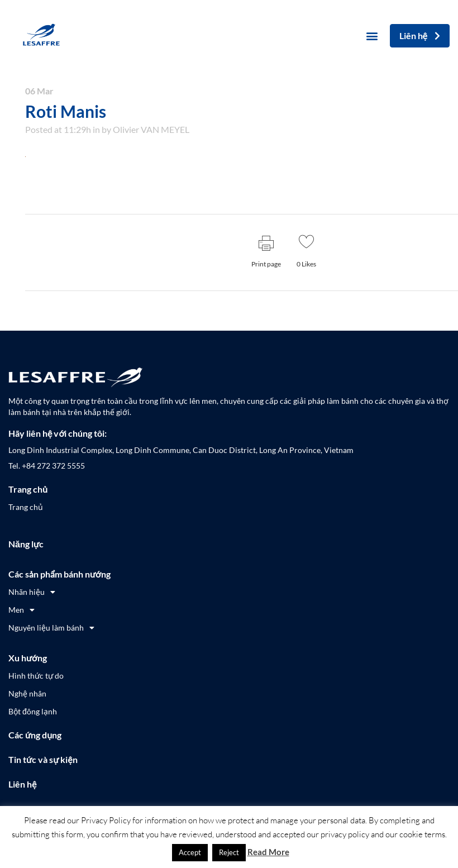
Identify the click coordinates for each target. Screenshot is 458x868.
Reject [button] (229, 852)
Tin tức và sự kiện (43, 759)
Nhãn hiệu (32, 592)
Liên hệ (22, 784)
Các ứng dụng (35, 735)
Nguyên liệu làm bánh (51, 628)
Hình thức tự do (36, 676)
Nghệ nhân (27, 693)
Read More (268, 852)
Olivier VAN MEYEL (151, 129)
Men (22, 610)
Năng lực (26, 544)
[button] (372, 36)
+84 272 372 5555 (53, 466)
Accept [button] (190, 852)
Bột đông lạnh (33, 711)
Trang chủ (28, 489)
